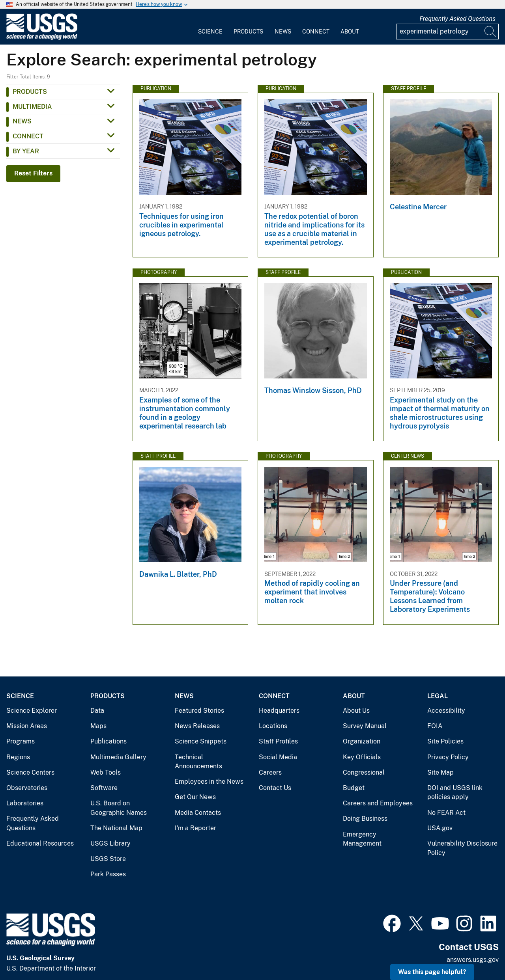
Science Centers (30, 772)
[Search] (491, 32)
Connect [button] (28, 136)
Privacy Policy (448, 757)
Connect (316, 32)
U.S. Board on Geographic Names (119, 808)
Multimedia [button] (32, 107)
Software (104, 788)
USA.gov (440, 828)
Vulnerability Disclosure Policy (462, 848)
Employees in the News (209, 782)
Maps (98, 726)
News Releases (197, 726)
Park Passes (108, 874)
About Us (356, 711)
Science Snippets (201, 741)
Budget (354, 788)
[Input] (447, 32)
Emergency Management (362, 839)
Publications (108, 741)
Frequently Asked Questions (457, 19)
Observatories (27, 788)
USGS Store (108, 859)
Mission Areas (27, 726)
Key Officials (362, 757)
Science (210, 32)
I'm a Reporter (195, 828)
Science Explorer (32, 711)
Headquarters (279, 711)
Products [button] (30, 92)
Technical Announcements (198, 762)
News (283, 32)
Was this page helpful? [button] (432, 972)
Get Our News (195, 797)
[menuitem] (210, 27)
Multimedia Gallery (118, 757)
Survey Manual (365, 726)
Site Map (440, 772)
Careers (270, 772)
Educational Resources (40, 843)
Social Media (278, 757)
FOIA (435, 726)
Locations (273, 726)
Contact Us (275, 788)
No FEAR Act (446, 813)
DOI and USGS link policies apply (455, 793)
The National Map (116, 828)
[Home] (42, 38)
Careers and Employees (378, 803)
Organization (362, 741)
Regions (18, 757)
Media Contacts (198, 813)
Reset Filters (33, 173)
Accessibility (446, 711)
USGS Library (110, 843)
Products (248, 32)
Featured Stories (199, 711)
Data (97, 711)
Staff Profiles (278, 741)
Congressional (364, 772)
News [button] (22, 121)
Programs (21, 741)
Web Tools (106, 772)
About (350, 32)
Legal (438, 696)
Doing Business (365, 819)
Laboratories (25, 803)
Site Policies (445, 741)
